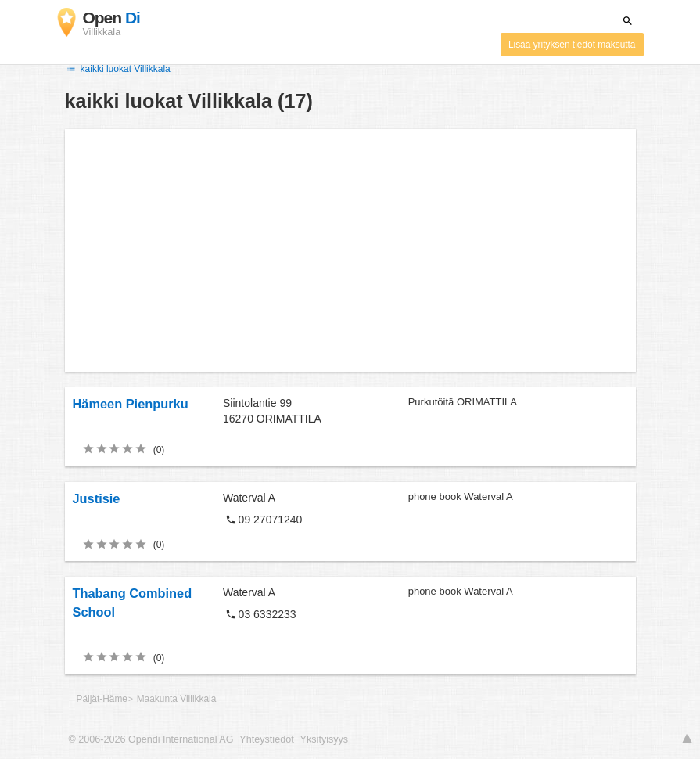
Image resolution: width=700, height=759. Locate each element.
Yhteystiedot (266, 739)
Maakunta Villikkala (177, 699)
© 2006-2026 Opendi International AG (151, 739)
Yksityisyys (325, 739)
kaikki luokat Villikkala (118, 69)
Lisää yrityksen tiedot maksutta (572, 45)
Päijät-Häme (102, 699)
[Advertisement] (350, 250)
